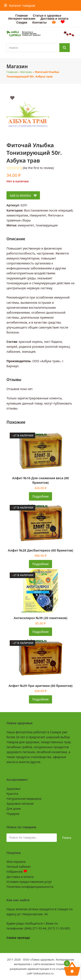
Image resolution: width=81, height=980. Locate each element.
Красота (12, 794)
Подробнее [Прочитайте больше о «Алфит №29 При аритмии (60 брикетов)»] (40, 699)
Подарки (13, 814)
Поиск (67, 838)
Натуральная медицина (24, 799)
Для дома (14, 808)
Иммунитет (38, 215)
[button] (20, 5)
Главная (12, 72)
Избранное (17, 872)
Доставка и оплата (20, 877)
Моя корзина (16, 862)
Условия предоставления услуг (29, 882)
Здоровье (13, 789)
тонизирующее (47, 225)
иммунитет (26, 225)
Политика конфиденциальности (30, 887)
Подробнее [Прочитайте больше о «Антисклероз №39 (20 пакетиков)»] (40, 632)
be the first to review (38, 168)
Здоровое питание (20, 804)
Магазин (26, 72)
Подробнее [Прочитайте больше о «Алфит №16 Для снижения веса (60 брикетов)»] (40, 496)
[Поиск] (65, 48)
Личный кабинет (19, 867)
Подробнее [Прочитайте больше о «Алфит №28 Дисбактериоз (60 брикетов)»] (40, 564)
